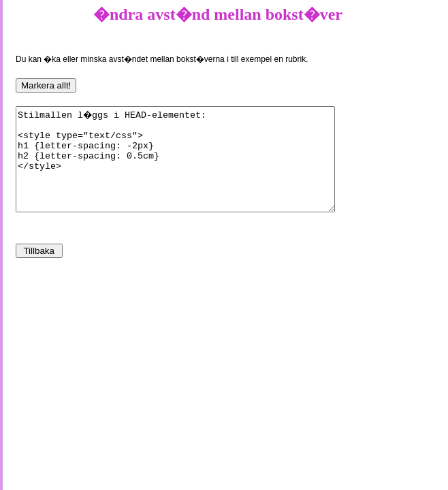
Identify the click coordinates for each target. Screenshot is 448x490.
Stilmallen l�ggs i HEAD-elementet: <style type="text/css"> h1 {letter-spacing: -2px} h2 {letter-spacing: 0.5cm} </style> (194, 169)
